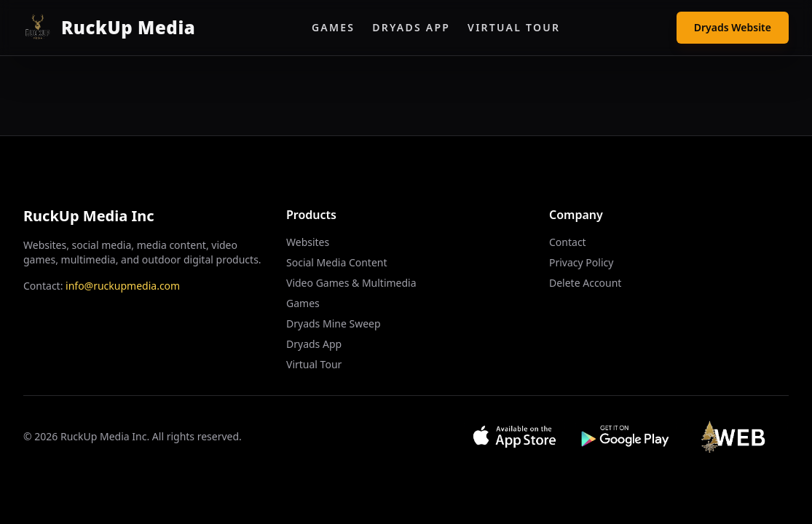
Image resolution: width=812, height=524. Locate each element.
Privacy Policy (581, 262)
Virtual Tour (514, 27)
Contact (568, 242)
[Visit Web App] (737, 437)
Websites (308, 242)
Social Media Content (337, 262)
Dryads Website (733, 27)
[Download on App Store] (515, 437)
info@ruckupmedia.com (123, 286)
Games (333, 27)
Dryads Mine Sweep (334, 323)
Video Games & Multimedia (351, 283)
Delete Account (585, 283)
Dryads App (411, 27)
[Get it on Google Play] (626, 437)
